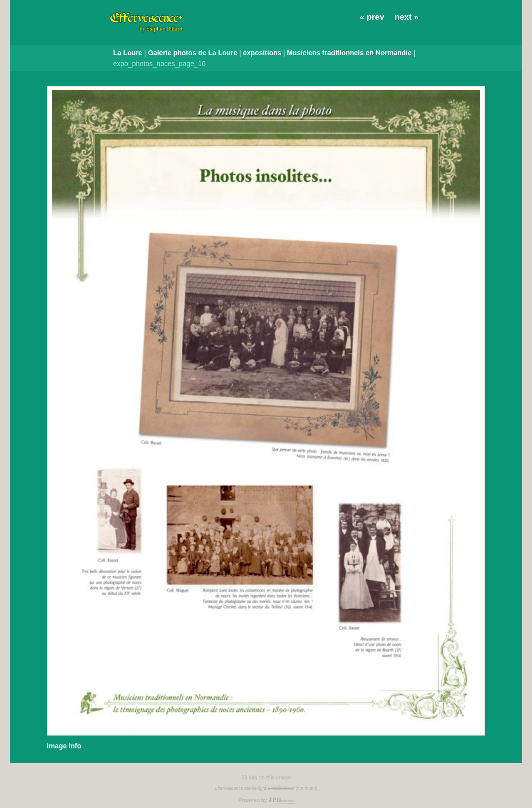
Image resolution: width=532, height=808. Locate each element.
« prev (372, 17)
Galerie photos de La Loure (193, 53)
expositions (262, 53)
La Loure (128, 53)
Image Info (64, 746)
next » (407, 17)
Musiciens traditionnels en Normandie (349, 53)
